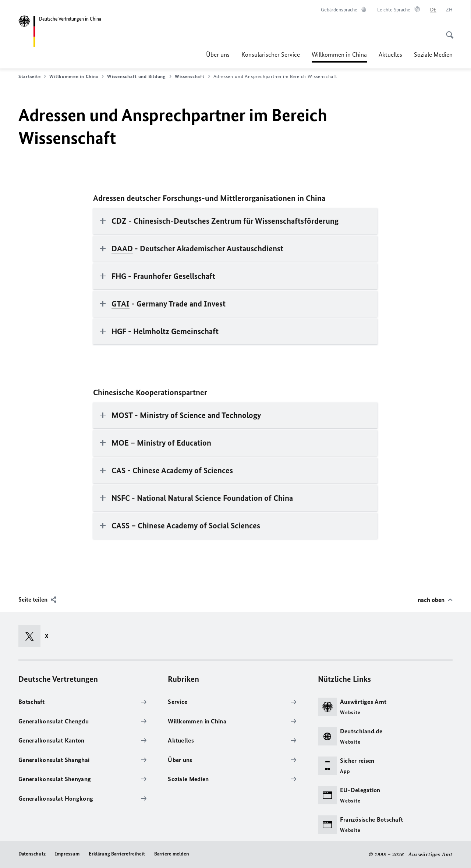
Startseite (32, 77)
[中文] (449, 10)
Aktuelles (390, 54)
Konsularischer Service (271, 54)
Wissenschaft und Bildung (139, 77)
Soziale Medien (433, 54)
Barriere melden (172, 854)
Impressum (67, 854)
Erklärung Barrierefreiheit (117, 854)
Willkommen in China (339, 54)
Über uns (218, 54)
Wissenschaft (192, 77)
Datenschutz (32, 854)
